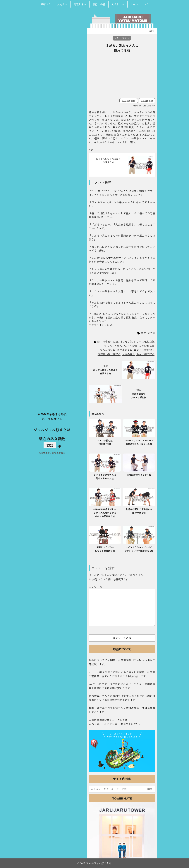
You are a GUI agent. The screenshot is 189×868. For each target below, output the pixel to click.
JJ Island (122, 755)
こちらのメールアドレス (103, 724)
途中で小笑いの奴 (108, 342)
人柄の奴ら (128, 354)
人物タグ (62, 4)
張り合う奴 (126, 342)
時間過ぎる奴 (125, 350)
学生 (143, 333)
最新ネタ (46, 4)
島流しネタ (80, 4)
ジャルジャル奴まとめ (52, 429)
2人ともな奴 (131, 346)
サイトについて (140, 4)
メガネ (151, 333)
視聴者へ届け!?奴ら (109, 354)
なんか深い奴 (108, 350)
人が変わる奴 (147, 346)
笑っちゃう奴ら (113, 346)
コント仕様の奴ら (144, 350)
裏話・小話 (99, 4)
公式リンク (118, 4)
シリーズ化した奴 (144, 342)
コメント (96, 587)
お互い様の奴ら (145, 354)
